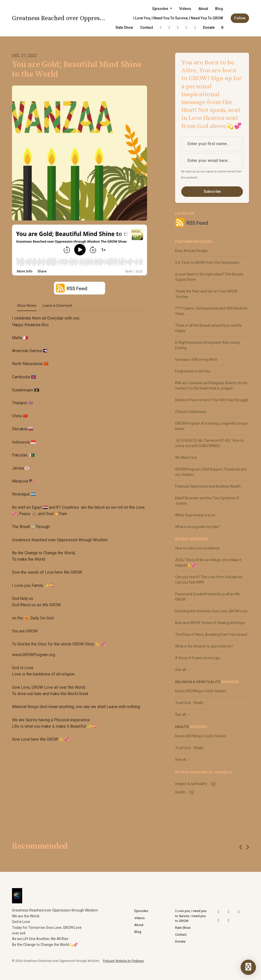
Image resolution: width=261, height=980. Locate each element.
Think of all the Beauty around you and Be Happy (208, 328)
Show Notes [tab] (27, 306)
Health (182, 727)
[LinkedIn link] (187, 28)
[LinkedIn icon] (218, 920)
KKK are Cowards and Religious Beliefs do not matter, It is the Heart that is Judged (211, 386)
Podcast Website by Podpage (123, 961)
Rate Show (124, 27)
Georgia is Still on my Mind (196, 360)
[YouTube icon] (239, 912)
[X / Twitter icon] (218, 912)
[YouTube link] (178, 28)
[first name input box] (212, 144)
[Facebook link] (195, 28)
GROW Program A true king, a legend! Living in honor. (212, 426)
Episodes (161, 9)
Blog (219, 9)
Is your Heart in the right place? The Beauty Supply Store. (209, 277)
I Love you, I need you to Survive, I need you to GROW (178, 18)
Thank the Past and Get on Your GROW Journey (206, 294)
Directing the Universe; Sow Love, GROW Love (211, 611)
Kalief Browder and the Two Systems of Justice (207, 501)
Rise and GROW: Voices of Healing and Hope (210, 623)
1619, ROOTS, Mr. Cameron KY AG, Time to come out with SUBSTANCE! (209, 443)
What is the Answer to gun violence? (204, 646)
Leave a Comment (57, 306)
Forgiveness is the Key (193, 371)
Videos (185, 9)
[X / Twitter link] (161, 28)
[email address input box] (212, 161)
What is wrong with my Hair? (198, 527)
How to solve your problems (197, 548)
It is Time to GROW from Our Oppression (207, 263)
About (203, 9)
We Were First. (186, 458)
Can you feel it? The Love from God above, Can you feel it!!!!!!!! (209, 580)
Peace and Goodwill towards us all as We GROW (207, 597)
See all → (183, 670)
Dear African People (191, 251)
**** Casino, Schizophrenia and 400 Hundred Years (211, 311)
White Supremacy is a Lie (195, 515)
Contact (147, 27)
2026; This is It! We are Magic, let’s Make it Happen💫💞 (208, 563)
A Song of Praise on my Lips (198, 658)
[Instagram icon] (229, 912)
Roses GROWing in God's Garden (201, 691)
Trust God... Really (189, 703)
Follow (240, 18)
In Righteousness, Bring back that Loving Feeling (207, 345)
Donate (209, 27)
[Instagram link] (169, 28)
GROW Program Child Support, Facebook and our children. (211, 472)
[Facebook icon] (229, 920)
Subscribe (212, 191)
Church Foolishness (191, 412)
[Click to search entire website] (223, 28)
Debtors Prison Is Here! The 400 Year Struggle (212, 400)
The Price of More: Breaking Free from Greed (211, 634)
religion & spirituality (198, 682)
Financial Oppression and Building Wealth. (208, 486)
